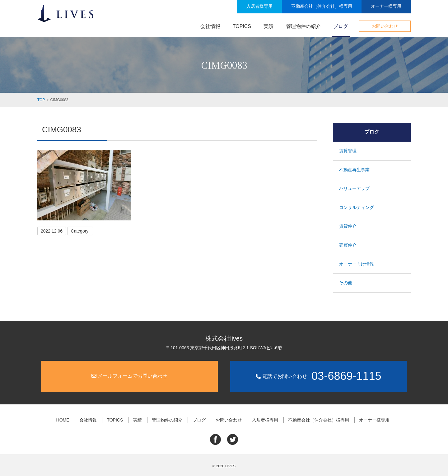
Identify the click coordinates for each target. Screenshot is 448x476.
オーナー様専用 (386, 6)
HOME (63, 420)
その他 (346, 283)
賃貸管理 (348, 151)
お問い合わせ (385, 26)
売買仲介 (348, 245)
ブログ (341, 26)
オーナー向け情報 (357, 264)
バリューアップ (354, 188)
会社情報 (210, 26)
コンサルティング (357, 207)
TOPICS (242, 26)
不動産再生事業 (354, 170)
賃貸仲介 (348, 226)
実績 (268, 26)
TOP (41, 100)
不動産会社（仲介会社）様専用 (322, 6)
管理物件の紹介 (303, 26)
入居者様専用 (259, 6)
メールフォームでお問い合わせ (129, 376)
